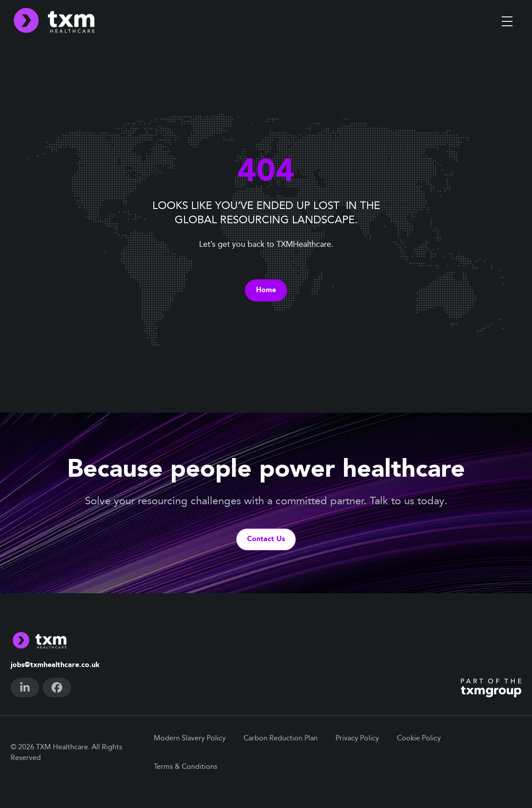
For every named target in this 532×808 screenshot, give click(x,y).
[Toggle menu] (507, 21)
